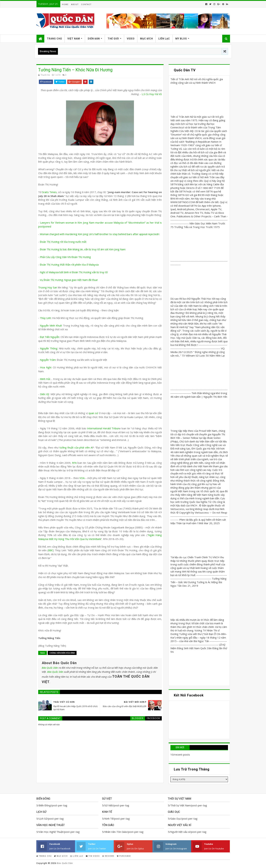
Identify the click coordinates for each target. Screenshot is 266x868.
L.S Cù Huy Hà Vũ (152, 94)
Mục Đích (146, 39)
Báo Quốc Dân (50, 668)
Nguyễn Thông (49, 348)
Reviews (108, 856)
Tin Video (93, 856)
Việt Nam (74, 39)
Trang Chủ (54, 39)
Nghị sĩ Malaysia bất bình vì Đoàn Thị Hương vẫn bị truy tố (74, 272)
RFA (74, 463)
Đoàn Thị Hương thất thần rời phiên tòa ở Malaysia (69, 265)
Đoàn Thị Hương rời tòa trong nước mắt (63, 242)
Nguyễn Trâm (48, 360)
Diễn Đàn (94, 39)
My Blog (181, 39)
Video (131, 39)
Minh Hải (45, 379)
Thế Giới (113, 39)
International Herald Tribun (103, 428)
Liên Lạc (164, 39)
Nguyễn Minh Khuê (51, 326)
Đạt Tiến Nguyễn (50, 337)
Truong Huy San (48, 287)
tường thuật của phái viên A (75, 447)
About (75, 4)
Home (65, 4)
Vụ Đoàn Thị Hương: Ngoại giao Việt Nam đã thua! (69, 280)
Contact (86, 4)
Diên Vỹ (45, 394)
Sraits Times (49, 192)
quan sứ (93, 413)
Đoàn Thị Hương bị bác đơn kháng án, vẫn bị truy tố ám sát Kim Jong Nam (83, 249)
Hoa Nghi (46, 367)
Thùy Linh (45, 318)
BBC (51, 550)
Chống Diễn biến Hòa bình (62, 653)
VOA (82, 478)
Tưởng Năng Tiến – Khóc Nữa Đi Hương (75, 70)
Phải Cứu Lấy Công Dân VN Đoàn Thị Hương (65, 257)
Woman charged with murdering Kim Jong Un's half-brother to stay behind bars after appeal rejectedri (100, 234)
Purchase (124, 856)
